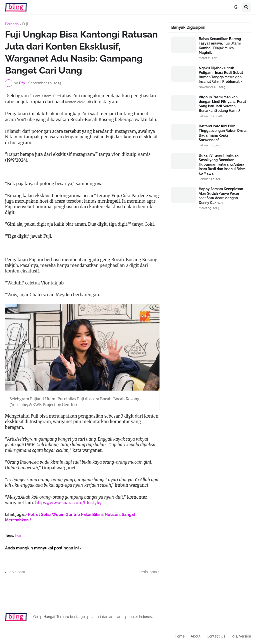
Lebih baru (16, 572)
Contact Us (216, 636)
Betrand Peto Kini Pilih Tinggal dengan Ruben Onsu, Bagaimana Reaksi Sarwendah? (223, 133)
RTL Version (241, 636)
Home (180, 636)
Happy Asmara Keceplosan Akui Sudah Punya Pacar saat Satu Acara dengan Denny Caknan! (221, 196)
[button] (236, 7)
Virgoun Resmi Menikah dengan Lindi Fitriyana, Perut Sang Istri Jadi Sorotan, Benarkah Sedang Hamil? (222, 104)
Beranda (12, 24)
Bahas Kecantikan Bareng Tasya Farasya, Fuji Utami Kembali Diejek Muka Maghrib (220, 46)
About (196, 636)
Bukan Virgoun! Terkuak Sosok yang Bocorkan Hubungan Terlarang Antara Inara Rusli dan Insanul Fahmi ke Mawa (223, 165)
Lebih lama (148, 572)
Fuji (25, 24)
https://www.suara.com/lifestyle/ (68, 503)
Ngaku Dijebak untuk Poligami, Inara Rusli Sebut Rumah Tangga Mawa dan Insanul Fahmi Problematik (221, 75)
